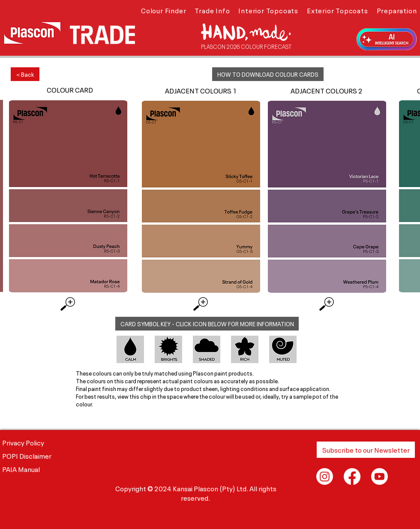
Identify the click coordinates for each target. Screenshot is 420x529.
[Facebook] (352, 476)
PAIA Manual (21, 469)
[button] (163, 10)
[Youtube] (379, 476)
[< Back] (25, 74)
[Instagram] (325, 476)
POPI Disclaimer (27, 455)
